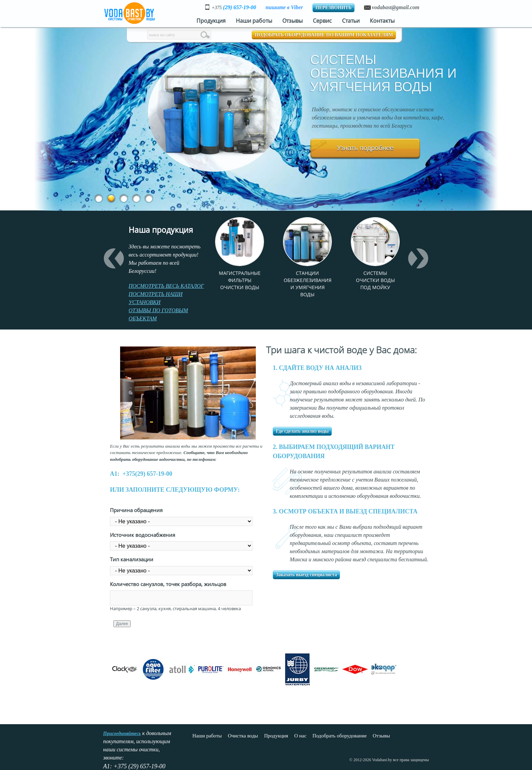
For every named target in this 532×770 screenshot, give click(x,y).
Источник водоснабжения (142, 535)
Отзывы (292, 21)
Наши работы (254, 21)
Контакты (382, 21)
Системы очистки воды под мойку (375, 280)
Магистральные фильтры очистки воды (240, 280)
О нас (300, 736)
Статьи (351, 21)
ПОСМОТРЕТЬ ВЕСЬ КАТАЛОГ (166, 286)
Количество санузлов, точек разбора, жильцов (168, 584)
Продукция (211, 21)
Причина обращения (136, 510)
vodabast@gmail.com (396, 7)
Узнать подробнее (365, 148)
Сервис (322, 21)
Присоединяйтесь (122, 734)
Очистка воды (243, 736)
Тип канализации (132, 559)
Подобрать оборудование (339, 736)
